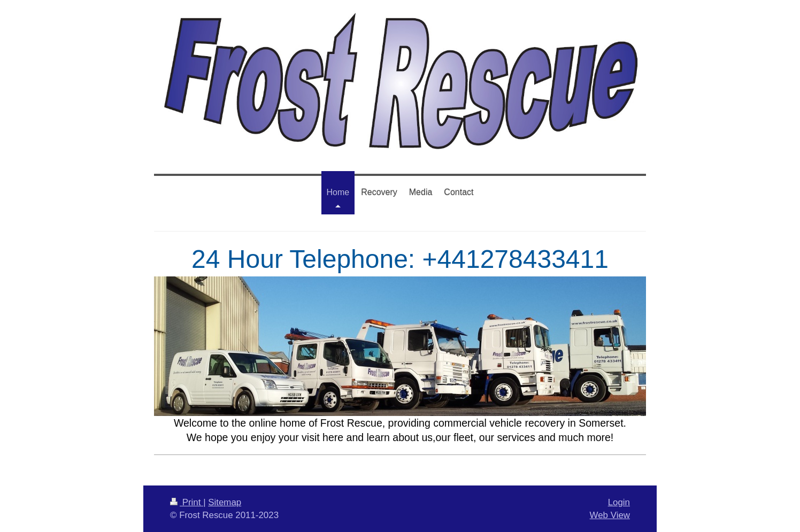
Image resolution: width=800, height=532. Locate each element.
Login (619, 502)
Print (187, 502)
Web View (610, 515)
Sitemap (225, 502)
